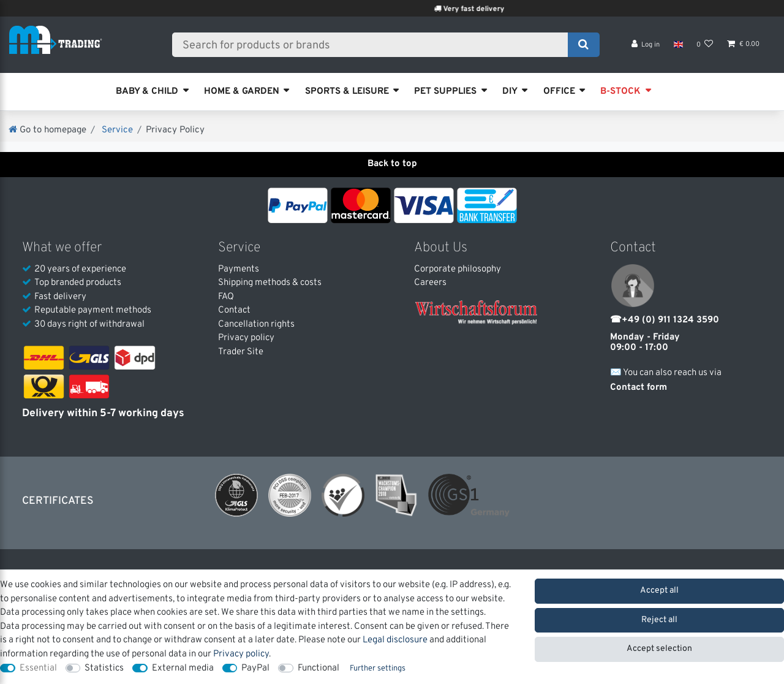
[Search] (583, 47)
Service (116, 130)
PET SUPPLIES (445, 92)
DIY (510, 92)
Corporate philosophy (458, 269)
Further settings (378, 669)
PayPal (255, 668)
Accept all (659, 591)
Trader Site (241, 352)
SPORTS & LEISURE (347, 92)
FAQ (226, 297)
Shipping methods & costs (270, 283)
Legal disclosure (395, 640)
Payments (239, 269)
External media (183, 668)
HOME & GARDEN (242, 92)
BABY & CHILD (147, 92)
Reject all (659, 620)
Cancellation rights (256, 325)
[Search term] (374, 47)
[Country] (678, 49)
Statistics (104, 668)
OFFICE (559, 92)
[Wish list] (705, 49)
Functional (318, 668)
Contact (234, 310)
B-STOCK (620, 92)
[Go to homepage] (47, 130)
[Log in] (646, 49)
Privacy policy (246, 338)
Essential (38, 668)
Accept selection (659, 649)
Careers (430, 283)
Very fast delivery (488, 9)
